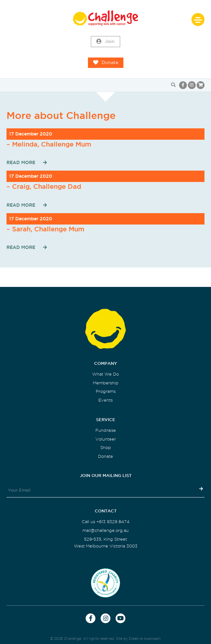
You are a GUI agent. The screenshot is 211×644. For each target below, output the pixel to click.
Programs (106, 391)
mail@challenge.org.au (105, 530)
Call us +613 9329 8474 (106, 522)
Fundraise (106, 430)
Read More (21, 162)
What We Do (105, 374)
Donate (106, 63)
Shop (106, 448)
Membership (106, 383)
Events (105, 400)
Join (105, 42)
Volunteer (106, 439)
